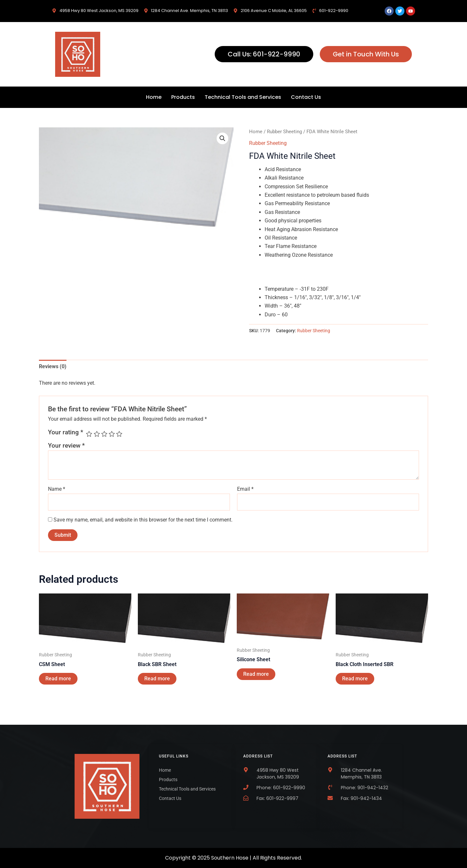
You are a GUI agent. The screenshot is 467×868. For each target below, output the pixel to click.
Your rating (66, 432)
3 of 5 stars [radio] (104, 434)
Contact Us (306, 97)
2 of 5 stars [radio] (97, 434)
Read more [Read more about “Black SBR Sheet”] (157, 679)
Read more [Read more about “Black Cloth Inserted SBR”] (355, 679)
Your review (66, 446)
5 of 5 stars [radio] (119, 434)
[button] (222, 138)
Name (57, 489)
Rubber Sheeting (284, 132)
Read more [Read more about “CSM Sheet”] (58, 679)
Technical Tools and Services (243, 97)
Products (183, 97)
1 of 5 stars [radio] (89, 434)
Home (154, 97)
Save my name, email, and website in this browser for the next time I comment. (143, 520)
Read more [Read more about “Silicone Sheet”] (256, 674)
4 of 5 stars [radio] (112, 434)
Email (245, 489)
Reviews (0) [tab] (53, 366)
